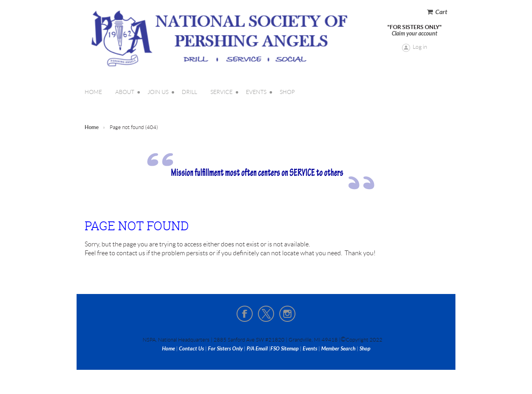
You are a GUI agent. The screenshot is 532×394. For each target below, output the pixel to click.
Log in (420, 47)
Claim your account (415, 34)
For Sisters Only (225, 349)
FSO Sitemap (285, 349)
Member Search (338, 349)
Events (310, 349)
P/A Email (257, 349)
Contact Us (191, 349)
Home (92, 127)
